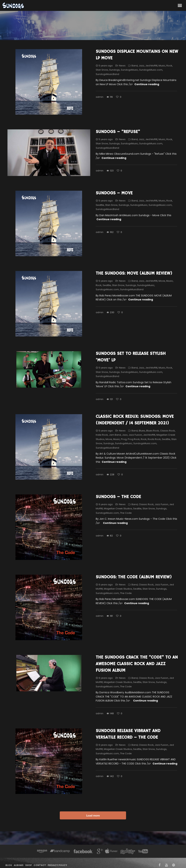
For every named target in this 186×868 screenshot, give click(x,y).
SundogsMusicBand (107, 74)
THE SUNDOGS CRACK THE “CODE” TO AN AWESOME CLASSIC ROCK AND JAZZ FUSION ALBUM (137, 664)
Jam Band (115, 435)
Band (135, 66)
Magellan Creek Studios (118, 509)
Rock (169, 66)
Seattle (100, 205)
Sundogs (114, 70)
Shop (29, 865)
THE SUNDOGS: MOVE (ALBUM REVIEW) (134, 273)
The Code (126, 513)
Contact (40, 865)
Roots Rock (154, 439)
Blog (9, 865)
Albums (19, 865)
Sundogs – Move (114, 193)
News (122, 66)
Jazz (141, 66)
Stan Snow (102, 70)
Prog (124, 439)
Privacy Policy (57, 865)
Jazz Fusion (135, 435)
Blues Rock (153, 431)
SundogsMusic (129, 70)
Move (162, 281)
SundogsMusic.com (151, 70)
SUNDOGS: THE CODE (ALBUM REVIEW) (134, 577)
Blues (142, 431)
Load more (93, 815)
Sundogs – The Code (118, 497)
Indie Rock (102, 435)
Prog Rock (134, 439)
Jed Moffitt (151, 66)
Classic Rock (167, 431)
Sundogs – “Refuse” (118, 132)
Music (162, 66)
